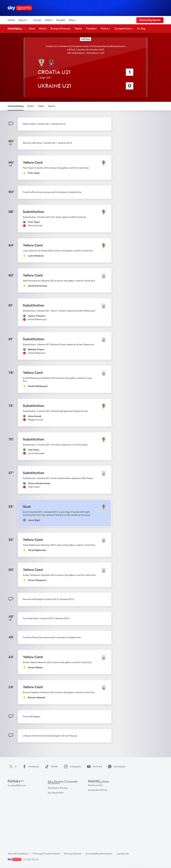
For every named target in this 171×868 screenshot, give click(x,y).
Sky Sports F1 (55, 810)
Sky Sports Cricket (58, 801)
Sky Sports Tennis (57, 815)
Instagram (72, 767)
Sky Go (92, 796)
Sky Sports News (57, 825)
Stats (31, 106)
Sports (24, 20)
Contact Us (123, 854)
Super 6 (12, 791)
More (74, 20)
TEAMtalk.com (16, 796)
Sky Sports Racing (58, 834)
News (32, 29)
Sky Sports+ (54, 829)
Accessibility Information (99, 854)
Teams (106, 29)
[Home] (20, 8)
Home (11, 20)
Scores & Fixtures (61, 29)
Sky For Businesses (98, 806)
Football (15, 29)
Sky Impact (94, 815)
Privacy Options (73, 854)
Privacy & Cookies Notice (46, 854)
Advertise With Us (98, 825)
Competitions (124, 29)
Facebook (30, 767)
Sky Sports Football (58, 796)
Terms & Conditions (18, 854)
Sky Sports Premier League (62, 791)
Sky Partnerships (97, 810)
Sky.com (93, 787)
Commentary (16, 106)
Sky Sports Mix (56, 839)
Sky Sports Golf (56, 806)
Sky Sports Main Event (60, 787)
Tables (78, 29)
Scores (37, 20)
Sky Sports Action (57, 820)
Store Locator (95, 820)
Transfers (91, 29)
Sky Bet (61, 20)
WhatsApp (116, 767)
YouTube (94, 767)
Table (41, 106)
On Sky (141, 29)
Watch (49, 20)
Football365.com (17, 801)
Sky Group (93, 801)
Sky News (93, 791)
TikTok (51, 767)
